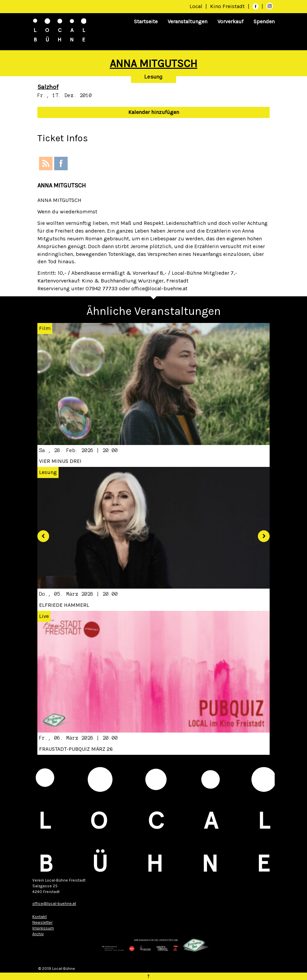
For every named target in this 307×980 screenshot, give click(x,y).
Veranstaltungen (187, 21)
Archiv (38, 934)
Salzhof (48, 87)
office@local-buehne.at (54, 903)
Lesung (153, 77)
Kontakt (40, 917)
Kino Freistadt (228, 6)
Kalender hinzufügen (154, 112)
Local (196, 6)
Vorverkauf (230, 21)
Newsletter (42, 922)
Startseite (146, 21)
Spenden (264, 21)
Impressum (43, 928)
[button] (41, 533)
